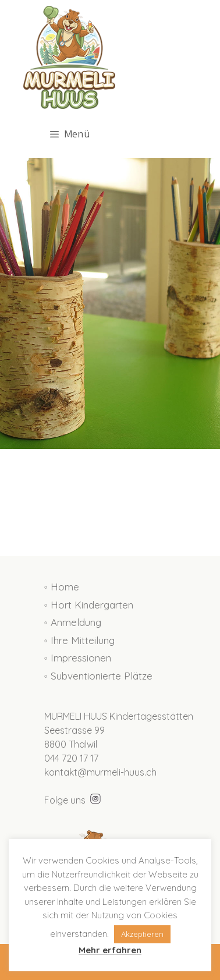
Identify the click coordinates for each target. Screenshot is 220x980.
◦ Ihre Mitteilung (79, 640)
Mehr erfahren (110, 950)
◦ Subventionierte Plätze (98, 676)
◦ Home (62, 587)
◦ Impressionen (78, 658)
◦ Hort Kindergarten (89, 605)
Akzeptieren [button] (142, 934)
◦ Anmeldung (73, 622)
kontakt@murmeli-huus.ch (100, 772)
